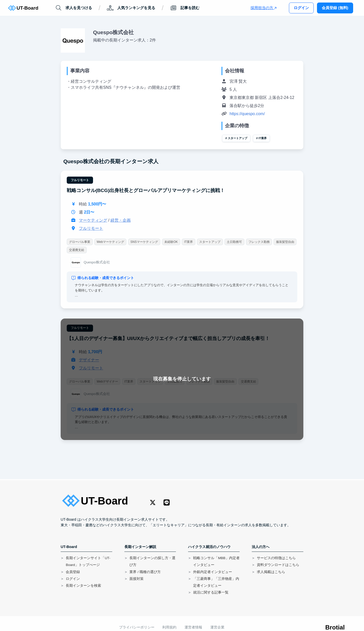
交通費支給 (77, 250)
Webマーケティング (110, 242)
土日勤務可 (235, 242)
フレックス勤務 (259, 242)
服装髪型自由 (285, 242)
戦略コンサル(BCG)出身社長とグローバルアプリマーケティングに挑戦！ (146, 190)
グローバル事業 (80, 242)
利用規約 (169, 627)
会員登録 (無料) (335, 8)
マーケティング (93, 220)
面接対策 (136, 579)
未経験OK (171, 242)
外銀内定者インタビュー (213, 572)
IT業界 (263, 138)
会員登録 (73, 572)
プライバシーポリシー (137, 627)
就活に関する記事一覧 (211, 592)
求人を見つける (74, 8)
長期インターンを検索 (83, 586)
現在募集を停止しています (182, 379)
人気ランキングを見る (131, 8)
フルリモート (80, 180)
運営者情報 (193, 627)
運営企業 (217, 627)
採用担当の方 (264, 8)
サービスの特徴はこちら (276, 558)
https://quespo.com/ (247, 114)
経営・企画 (121, 220)
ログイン (301, 8)
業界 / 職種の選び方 (145, 572)
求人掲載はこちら (271, 572)
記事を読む (185, 8)
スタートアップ (237, 138)
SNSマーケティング (144, 242)
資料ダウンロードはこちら (278, 565)
